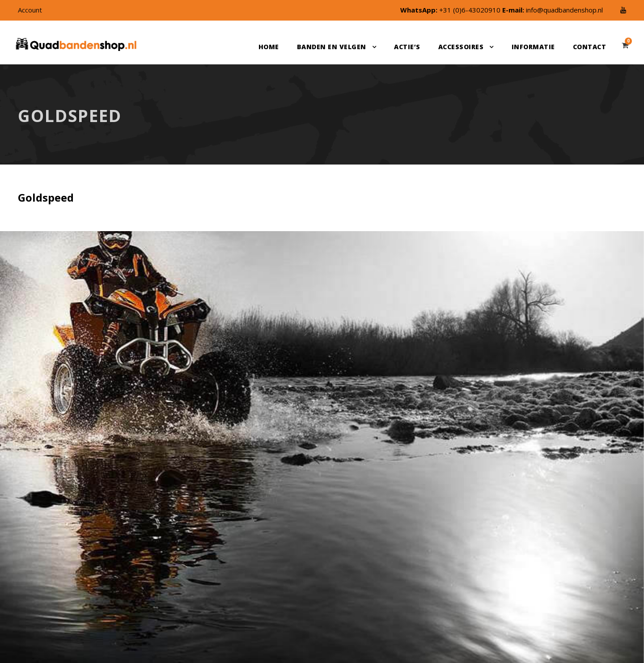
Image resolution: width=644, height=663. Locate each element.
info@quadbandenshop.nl (564, 10)
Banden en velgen (332, 47)
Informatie (533, 47)
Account (30, 10)
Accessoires (461, 47)
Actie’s (407, 47)
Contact (590, 47)
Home (269, 47)
